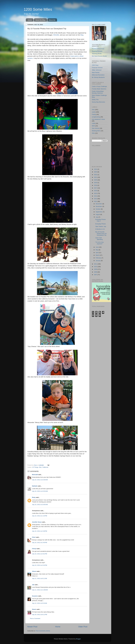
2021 (96, 177)
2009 (96, 269)
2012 (96, 201)
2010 (96, 267)
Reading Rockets (97, 51)
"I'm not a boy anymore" (100, 243)
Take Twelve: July (101, 226)
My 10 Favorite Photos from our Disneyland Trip (101, 233)
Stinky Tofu (95, 100)
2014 (96, 196)
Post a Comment (35, 618)
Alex (40, 467)
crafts (94, 123)
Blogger (78, 639)
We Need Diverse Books (99, 56)
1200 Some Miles (38, 9)
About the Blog (40, 20)
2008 (96, 272)
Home (30, 20)
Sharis (34, 609)
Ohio (93, 133)
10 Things (35, 467)
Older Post (83, 627)
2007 (96, 275)
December (99, 204)
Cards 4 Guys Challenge (99, 86)
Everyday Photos (101, 224)
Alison (34, 571)
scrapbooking (96, 117)
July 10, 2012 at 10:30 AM (40, 480)
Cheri (34, 537)
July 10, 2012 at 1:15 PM (39, 516)
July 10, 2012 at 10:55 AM (40, 505)
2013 (96, 199)
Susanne (35, 596)
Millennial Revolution (98, 75)
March (98, 255)
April (97, 253)
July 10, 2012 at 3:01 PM (39, 554)
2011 (96, 264)
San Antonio (96, 128)
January (98, 261)
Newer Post (32, 627)
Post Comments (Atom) (43, 631)
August (98, 214)
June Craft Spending (99, 239)
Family (94, 114)
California (45, 467)
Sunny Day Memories (98, 102)
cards (94, 112)
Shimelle (56, 35)
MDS (93, 126)
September (99, 212)
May (97, 250)
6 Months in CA (100, 229)
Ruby (34, 497)
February (99, 258)
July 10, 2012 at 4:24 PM (39, 565)
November (99, 206)
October (98, 209)
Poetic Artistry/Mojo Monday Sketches (98, 92)
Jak (33, 585)
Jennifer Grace (37, 522)
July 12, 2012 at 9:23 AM (39, 603)
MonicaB (35, 475)
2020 (96, 180)
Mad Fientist (96, 72)
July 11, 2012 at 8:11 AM (39, 578)
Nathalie (35, 486)
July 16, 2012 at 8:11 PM (39, 615)
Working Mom (96, 131)
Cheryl (34, 549)
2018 (96, 185)
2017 (96, 188)
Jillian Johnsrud (97, 70)
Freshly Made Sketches (99, 89)
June (97, 247)
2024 (96, 169)
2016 (96, 191)
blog (82, 35)
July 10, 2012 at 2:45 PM (39, 543)
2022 (96, 175)
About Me (52, 20)
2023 (96, 172)
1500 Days (95, 65)
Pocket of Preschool (98, 49)
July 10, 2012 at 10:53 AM (40, 491)
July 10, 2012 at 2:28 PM (39, 531)
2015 (96, 193)
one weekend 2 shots (98, 119)
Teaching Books (97, 54)
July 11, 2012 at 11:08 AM (40, 590)
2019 (96, 183)
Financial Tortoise (97, 68)
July (97, 217)
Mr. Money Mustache (98, 77)
